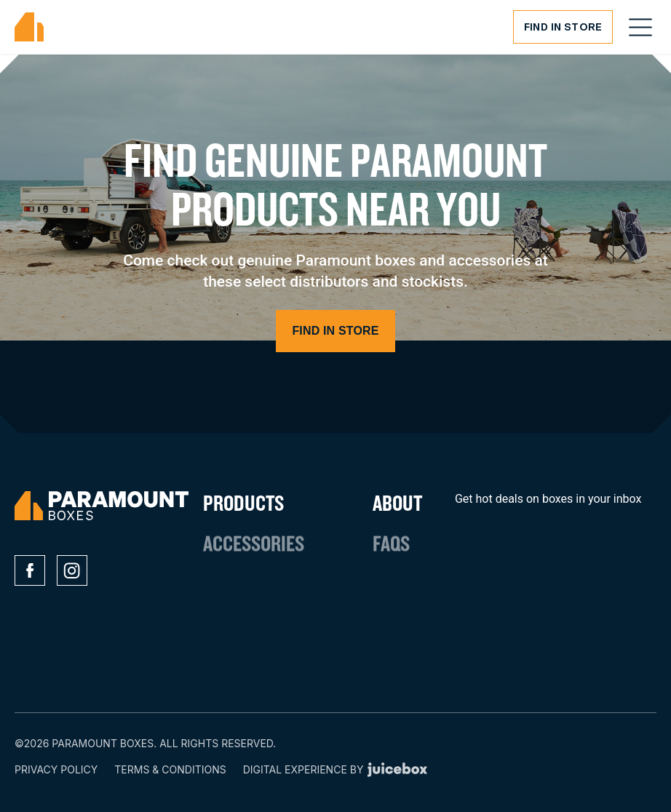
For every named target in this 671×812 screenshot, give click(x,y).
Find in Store (563, 27)
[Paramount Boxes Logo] (29, 27)
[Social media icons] (30, 570)
